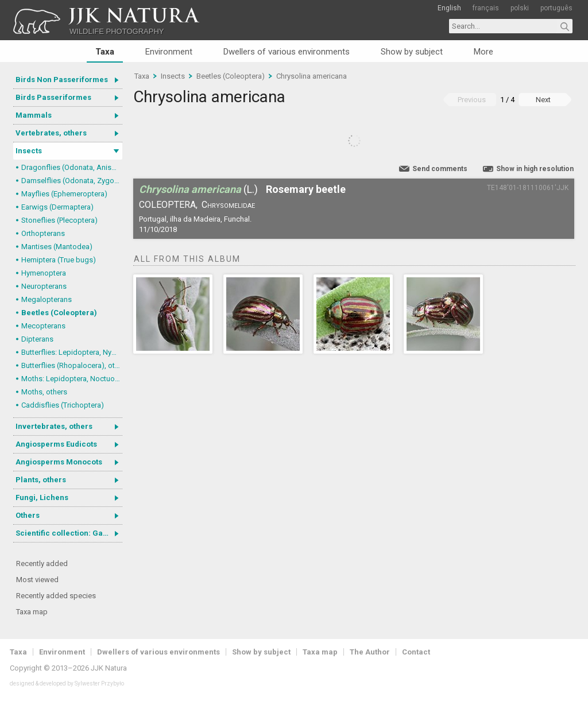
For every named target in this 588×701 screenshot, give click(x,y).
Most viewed (37, 580)
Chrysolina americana (312, 76)
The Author (370, 652)
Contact (416, 652)
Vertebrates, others (51, 133)
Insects (29, 151)
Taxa (105, 52)
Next (543, 100)
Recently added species (56, 596)
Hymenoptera (44, 273)
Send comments (440, 169)
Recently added (42, 563)
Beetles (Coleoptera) (59, 313)
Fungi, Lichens (42, 497)
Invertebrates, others (54, 426)
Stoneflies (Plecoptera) (59, 220)
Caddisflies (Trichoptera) (63, 405)
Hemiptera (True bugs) (59, 260)
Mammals (34, 115)
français (486, 8)
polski (520, 8)
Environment (169, 52)
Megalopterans (47, 299)
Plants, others (41, 480)
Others (28, 515)
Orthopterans (43, 233)
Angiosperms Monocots (59, 462)
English (449, 8)
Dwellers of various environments (287, 52)
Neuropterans (44, 286)
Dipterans (37, 339)
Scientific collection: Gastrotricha (69, 533)
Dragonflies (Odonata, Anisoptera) (72, 167)
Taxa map (32, 612)
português (556, 8)
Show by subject (412, 52)
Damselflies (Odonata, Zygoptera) (72, 181)
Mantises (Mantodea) (57, 247)
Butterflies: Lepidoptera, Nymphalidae (72, 352)
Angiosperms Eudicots (56, 444)
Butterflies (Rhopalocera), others (72, 365)
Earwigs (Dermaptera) (57, 207)
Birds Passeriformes (53, 97)
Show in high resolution (535, 169)
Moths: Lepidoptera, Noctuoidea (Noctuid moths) (72, 379)
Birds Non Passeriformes (62, 80)
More (483, 52)
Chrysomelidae (228, 205)
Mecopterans (43, 326)
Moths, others (44, 392)
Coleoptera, (168, 205)
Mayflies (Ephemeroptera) (64, 194)
